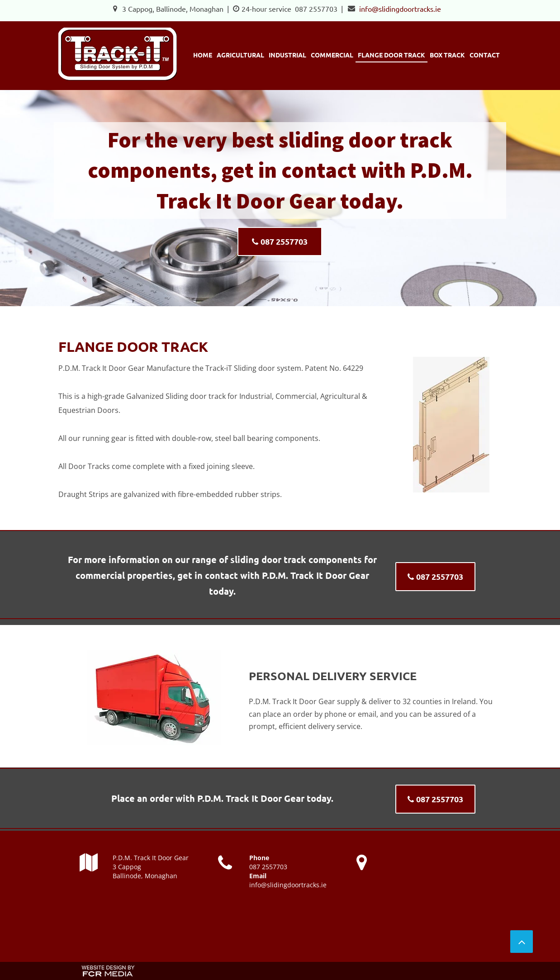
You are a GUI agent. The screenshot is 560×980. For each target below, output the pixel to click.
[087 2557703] (280, 241)
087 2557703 (316, 9)
